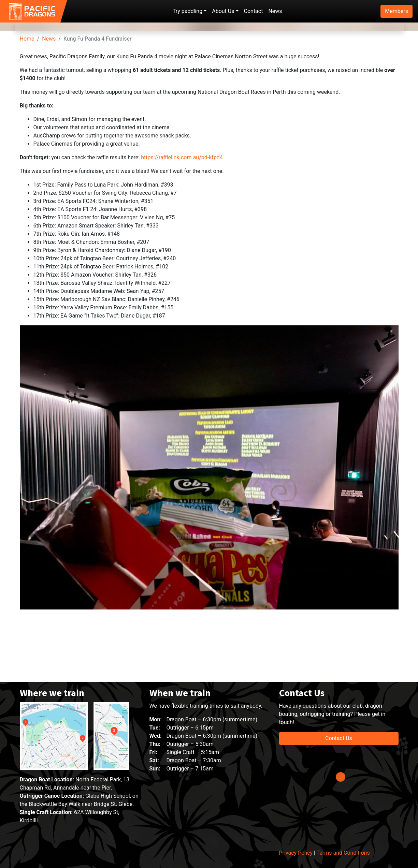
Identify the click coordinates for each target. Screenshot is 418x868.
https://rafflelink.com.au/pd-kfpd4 (182, 368)
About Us (223, 11)
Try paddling (188, 11)
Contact (254, 11)
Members (397, 11)
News (275, 11)
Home (27, 249)
